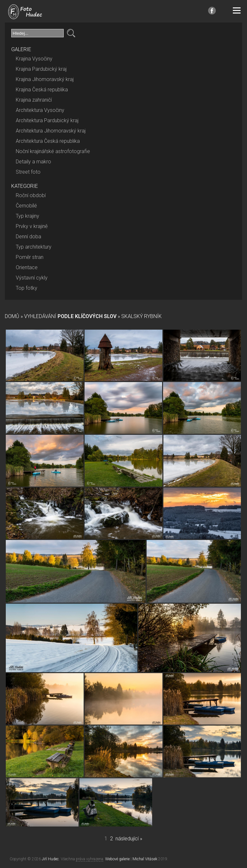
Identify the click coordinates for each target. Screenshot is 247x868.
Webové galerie (117, 859)
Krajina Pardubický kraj (41, 69)
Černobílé (26, 206)
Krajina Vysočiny (34, 59)
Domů (12, 316)
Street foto (28, 172)
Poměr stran (30, 257)
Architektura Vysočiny (40, 110)
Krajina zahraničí (34, 100)
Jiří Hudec (50, 859)
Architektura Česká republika (48, 141)
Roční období (31, 195)
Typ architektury (34, 247)
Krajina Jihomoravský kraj (45, 79)
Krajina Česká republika (42, 90)
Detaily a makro (33, 162)
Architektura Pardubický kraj (47, 120)
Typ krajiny (27, 216)
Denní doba (28, 237)
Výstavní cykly (32, 278)
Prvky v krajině (32, 226)
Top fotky (27, 288)
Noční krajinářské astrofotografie (53, 151)
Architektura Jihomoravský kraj (51, 131)
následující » (129, 839)
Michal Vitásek (145, 859)
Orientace (27, 267)
